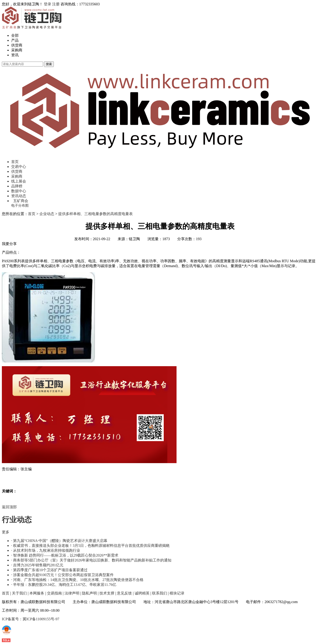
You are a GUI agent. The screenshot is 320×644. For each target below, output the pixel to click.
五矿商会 (21, 201)
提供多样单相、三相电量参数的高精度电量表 (95, 214)
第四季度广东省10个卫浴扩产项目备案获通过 (50, 570)
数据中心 (19, 191)
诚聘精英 (142, 593)
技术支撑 (107, 593)
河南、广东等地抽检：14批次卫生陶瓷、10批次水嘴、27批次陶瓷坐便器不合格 (78, 580)
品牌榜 (17, 186)
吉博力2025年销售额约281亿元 (38, 565)
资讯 (15, 55)
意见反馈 (124, 593)
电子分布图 (20, 206)
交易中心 (19, 167)
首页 (15, 162)
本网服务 (37, 593)
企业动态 (47, 214)
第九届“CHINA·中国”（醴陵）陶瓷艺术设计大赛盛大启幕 (60, 541)
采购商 (17, 50)
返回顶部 (9, 507)
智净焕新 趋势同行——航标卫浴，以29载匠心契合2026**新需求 (66, 555)
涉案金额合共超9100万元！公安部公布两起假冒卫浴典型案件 (63, 575)
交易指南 (54, 593)
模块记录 (177, 593)
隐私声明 (89, 593)
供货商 (17, 45)
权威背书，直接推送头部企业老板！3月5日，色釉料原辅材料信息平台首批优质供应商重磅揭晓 (91, 546)
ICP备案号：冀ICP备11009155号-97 (31, 619)
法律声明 (72, 593)
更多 (6, 532)
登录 (48, 4)
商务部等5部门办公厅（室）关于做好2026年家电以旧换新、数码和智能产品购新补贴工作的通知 (92, 560)
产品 (15, 40)
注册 (56, 4)
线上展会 (19, 181)
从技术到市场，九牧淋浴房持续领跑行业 (47, 550)
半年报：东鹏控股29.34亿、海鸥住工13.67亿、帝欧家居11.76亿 (65, 585)
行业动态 (17, 520)
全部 (15, 35)
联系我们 (160, 593)
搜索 (49, 64)
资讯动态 (19, 196)
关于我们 (19, 593)
